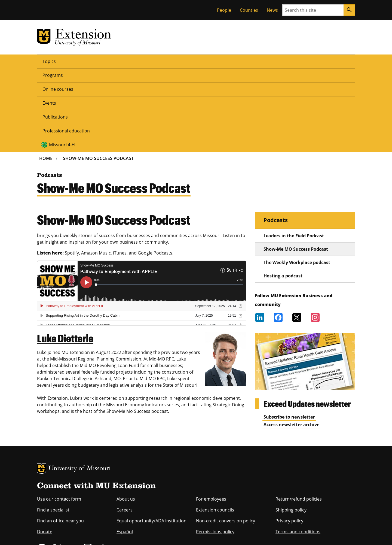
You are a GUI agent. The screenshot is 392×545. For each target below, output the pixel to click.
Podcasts (276, 136)
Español (125, 448)
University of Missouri (80, 385)
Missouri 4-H (278, 61)
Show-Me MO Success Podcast (98, 75)
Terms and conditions (298, 448)
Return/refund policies (299, 415)
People (224, 10)
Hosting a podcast (283, 192)
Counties (249, 10)
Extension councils (215, 426)
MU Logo (41, 385)
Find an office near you (60, 437)
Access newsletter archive (291, 341)
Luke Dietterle (65, 255)
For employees (211, 415)
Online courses (113, 61)
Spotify (72, 169)
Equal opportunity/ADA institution (151, 437)
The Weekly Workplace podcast (297, 179)
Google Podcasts (155, 169)
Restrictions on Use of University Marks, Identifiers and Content (88, 533)
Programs (77, 61)
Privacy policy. (218, 533)
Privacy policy (289, 437)
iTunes (120, 169)
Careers (125, 426)
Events (146, 61)
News (272, 10)
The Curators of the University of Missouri (87, 522)
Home (46, 75)
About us (126, 415)
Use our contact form (59, 415)
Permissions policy (215, 448)
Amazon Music (96, 169)
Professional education (224, 61)
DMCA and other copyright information (173, 533)
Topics (49, 61)
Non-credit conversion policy (226, 437)
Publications (177, 61)
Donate (45, 448)
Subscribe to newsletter (289, 333)
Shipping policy (291, 426)
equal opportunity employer (75, 498)
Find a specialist (53, 426)
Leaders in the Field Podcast (294, 152)
